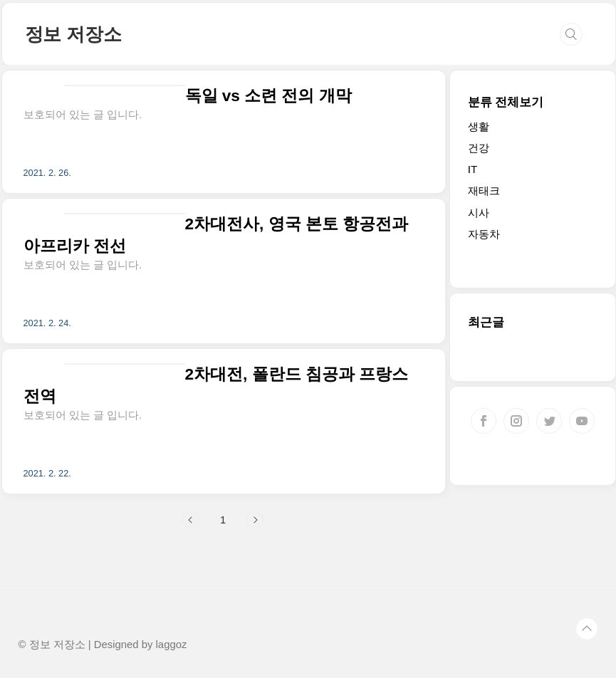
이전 (191, 520)
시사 (479, 213)
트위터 (549, 421)
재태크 (484, 191)
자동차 (484, 234)
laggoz (172, 645)
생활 (479, 126)
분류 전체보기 (506, 102)
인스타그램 (516, 421)
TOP (587, 629)
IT (473, 169)
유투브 (582, 421)
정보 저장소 (73, 34)
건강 (479, 148)
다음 (255, 520)
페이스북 (484, 421)
